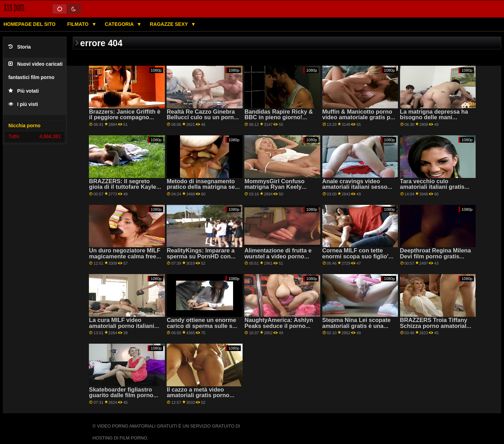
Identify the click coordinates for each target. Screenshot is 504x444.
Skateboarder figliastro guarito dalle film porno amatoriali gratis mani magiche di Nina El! (121, 398)
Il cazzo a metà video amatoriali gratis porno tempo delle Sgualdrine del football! (203, 398)
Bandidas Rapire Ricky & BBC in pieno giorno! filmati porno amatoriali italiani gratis (279, 120)
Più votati (24, 91)
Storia (20, 47)
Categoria (120, 24)
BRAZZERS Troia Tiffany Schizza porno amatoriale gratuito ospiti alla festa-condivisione (435, 329)
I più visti (23, 104)
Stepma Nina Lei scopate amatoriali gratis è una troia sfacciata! (357, 326)
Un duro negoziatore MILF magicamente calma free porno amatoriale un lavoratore (125, 259)
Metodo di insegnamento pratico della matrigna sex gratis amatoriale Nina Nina (202, 190)
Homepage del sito (30, 24)
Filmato (79, 24)
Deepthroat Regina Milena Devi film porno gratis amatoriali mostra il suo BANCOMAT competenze (436, 259)
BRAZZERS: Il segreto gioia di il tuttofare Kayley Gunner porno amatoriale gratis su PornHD (124, 190)
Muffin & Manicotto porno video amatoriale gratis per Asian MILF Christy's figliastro (359, 120)
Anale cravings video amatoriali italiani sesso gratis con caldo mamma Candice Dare (356, 190)
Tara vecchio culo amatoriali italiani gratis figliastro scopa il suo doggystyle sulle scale (432, 190)
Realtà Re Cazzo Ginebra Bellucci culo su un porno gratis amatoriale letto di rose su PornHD (202, 120)
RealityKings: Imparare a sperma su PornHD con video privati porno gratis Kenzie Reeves (201, 259)
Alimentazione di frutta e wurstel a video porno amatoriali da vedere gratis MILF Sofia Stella (281, 259)
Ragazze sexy (170, 24)
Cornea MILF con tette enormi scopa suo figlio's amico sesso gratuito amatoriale (357, 259)
